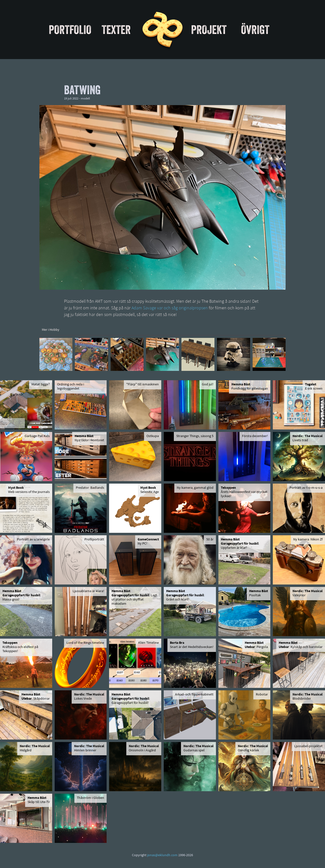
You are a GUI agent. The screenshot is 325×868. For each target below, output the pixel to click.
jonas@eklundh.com (162, 855)
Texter (116, 30)
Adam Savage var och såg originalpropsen (170, 308)
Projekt (209, 30)
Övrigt (255, 30)
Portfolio (70, 30)
